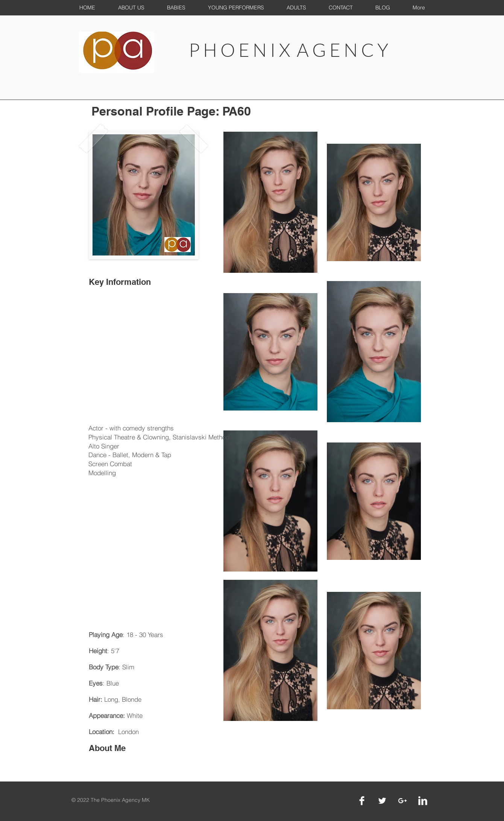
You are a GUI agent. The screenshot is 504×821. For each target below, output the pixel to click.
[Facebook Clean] (362, 801)
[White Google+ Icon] (402, 801)
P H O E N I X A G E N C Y (288, 50)
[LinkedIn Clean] (423, 801)
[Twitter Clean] (382, 801)
